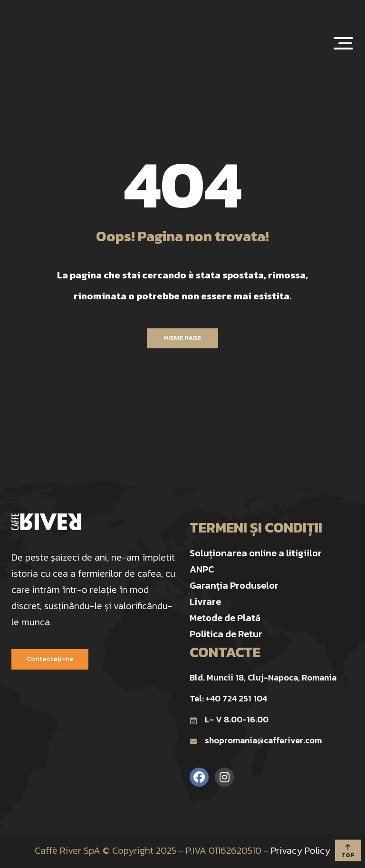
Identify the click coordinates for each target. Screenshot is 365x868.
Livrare (205, 602)
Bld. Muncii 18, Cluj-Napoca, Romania (263, 677)
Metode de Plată (225, 618)
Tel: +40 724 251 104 (228, 698)
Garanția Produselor (234, 585)
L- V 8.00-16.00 (229, 719)
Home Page (182, 338)
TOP (348, 852)
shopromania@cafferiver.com (256, 740)
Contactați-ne (50, 659)
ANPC (202, 569)
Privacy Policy (301, 850)
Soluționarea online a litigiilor (256, 553)
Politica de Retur (226, 634)
